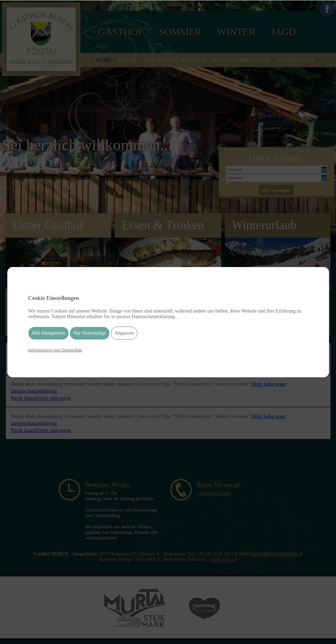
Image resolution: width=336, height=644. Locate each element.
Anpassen (124, 333)
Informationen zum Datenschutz (55, 350)
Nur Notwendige (90, 333)
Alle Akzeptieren (48, 333)
